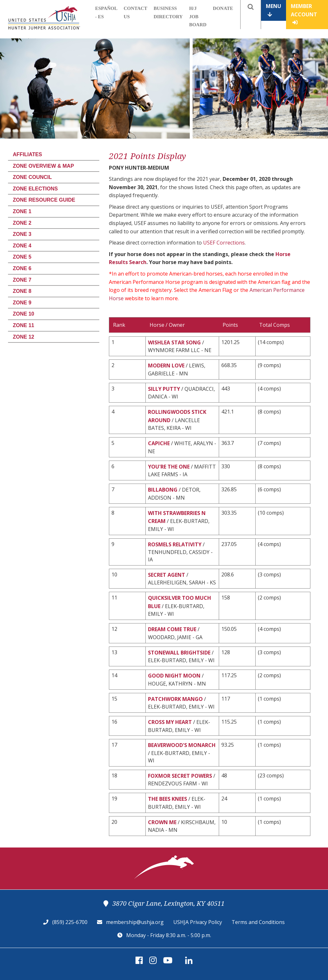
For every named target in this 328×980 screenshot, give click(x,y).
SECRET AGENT (167, 575)
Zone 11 (24, 325)
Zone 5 (22, 257)
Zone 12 (24, 337)
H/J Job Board (198, 16)
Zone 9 (22, 303)
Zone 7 (22, 280)
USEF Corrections (224, 243)
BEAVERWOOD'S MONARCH (182, 745)
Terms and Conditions (258, 922)
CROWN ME (162, 822)
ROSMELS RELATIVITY (175, 544)
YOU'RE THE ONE (169, 467)
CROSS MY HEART (170, 722)
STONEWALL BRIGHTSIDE (179, 653)
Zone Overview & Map (43, 166)
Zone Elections (35, 189)
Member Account (304, 14)
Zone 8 (22, 291)
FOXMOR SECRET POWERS (180, 776)
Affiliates (27, 154)
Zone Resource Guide (44, 200)
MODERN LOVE (166, 365)
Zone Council (32, 177)
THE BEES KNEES (168, 799)
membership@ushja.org (135, 922)
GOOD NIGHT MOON (174, 676)
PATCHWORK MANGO (175, 699)
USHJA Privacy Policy (198, 922)
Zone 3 (22, 234)
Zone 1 (22, 211)
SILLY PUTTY (164, 389)
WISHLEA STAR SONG (174, 342)
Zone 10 (24, 314)
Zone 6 (22, 268)
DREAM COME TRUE (172, 629)
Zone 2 (22, 223)
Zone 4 (22, 246)
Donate (223, 8)
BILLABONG (163, 490)
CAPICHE (159, 443)
